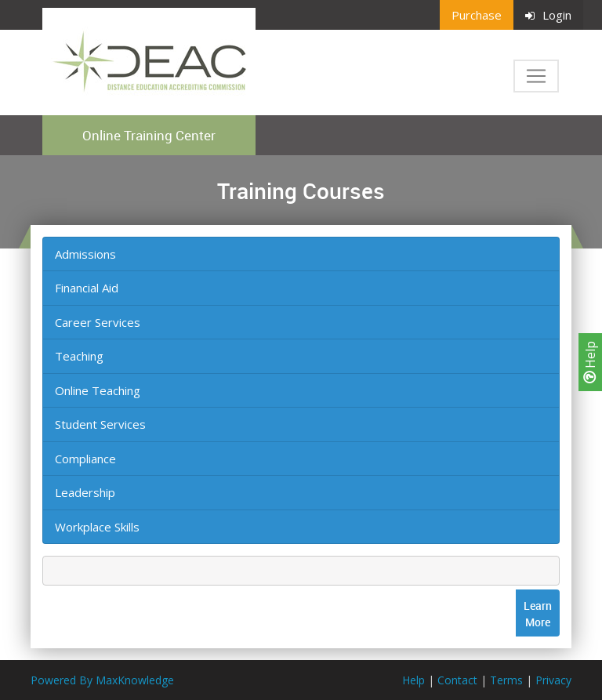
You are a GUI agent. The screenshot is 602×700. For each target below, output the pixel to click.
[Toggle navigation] (536, 76)
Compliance (85, 459)
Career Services (98, 322)
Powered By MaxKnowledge (102, 680)
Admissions (85, 254)
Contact (457, 680)
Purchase (477, 15)
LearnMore (538, 614)
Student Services (100, 424)
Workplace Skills (97, 527)
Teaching (79, 356)
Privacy (553, 680)
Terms (506, 680)
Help (590, 362)
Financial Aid (87, 288)
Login (548, 15)
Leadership (85, 492)
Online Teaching (98, 390)
